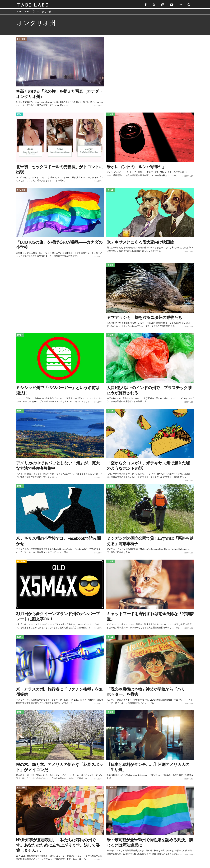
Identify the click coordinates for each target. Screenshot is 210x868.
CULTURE (21, 40)
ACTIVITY (21, 563)
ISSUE (111, 116)
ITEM (19, 116)
